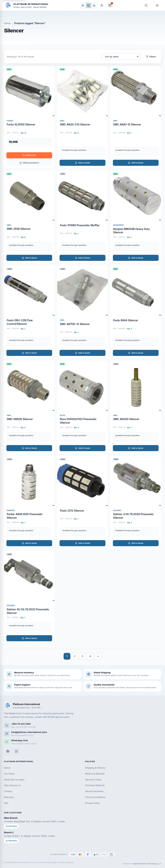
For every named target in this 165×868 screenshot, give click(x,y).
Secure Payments (94, 791)
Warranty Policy (93, 780)
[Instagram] (16, 751)
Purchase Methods (95, 785)
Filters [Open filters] (151, 57)
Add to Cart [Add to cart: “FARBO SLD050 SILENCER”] (29, 155)
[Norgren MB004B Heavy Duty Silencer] (136, 217)
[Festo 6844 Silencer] (136, 312)
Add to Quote (82, 163)
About (7, 768)
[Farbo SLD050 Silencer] (29, 117)
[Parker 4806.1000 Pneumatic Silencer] (29, 502)
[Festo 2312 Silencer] (82, 502)
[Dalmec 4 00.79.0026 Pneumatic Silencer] (136, 502)
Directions (11, 826)
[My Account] (102, 5)
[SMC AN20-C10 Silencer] (82, 117)
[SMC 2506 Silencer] (29, 217)
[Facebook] (8, 751)
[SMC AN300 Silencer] (136, 407)
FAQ (6, 803)
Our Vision (9, 774)
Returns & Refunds (95, 774)
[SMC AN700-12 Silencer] (82, 312)
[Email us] (82, 734)
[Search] (146, 5)
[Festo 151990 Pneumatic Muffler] (82, 217)
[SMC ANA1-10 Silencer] (136, 117)
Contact (8, 791)
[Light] (83, 5)
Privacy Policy (92, 803)
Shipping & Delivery (95, 768)
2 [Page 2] (75, 656)
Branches (9, 797)
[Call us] (82, 725)
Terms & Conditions (95, 797)
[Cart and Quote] (110, 5)
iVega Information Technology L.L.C (147, 864)
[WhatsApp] (82, 742)
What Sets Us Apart (14, 780)
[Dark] (94, 5)
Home (7, 23)
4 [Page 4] (90, 656)
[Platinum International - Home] (26, 5)
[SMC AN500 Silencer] (29, 407)
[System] (89, 5)
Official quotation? (29, 163)
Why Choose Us (12, 785)
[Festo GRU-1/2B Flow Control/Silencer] (29, 312)
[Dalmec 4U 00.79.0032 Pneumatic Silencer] (29, 597)
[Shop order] (121, 57)
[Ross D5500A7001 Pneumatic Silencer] (82, 407)
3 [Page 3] (83, 656)
